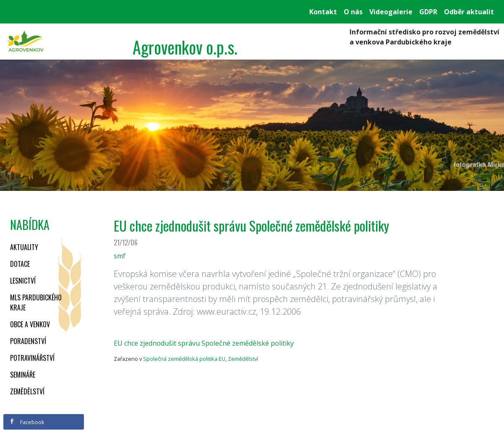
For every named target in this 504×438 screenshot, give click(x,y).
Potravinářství (32, 358)
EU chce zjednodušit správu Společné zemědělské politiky (204, 343)
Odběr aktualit (469, 12)
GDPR (428, 12)
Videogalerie (391, 12)
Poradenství (28, 341)
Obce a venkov (30, 324)
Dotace (20, 264)
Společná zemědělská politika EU (184, 359)
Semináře (23, 375)
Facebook (27, 422)
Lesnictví (23, 281)
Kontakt (323, 12)
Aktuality (24, 247)
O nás (353, 12)
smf (120, 256)
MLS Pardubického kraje (36, 302)
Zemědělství (27, 391)
